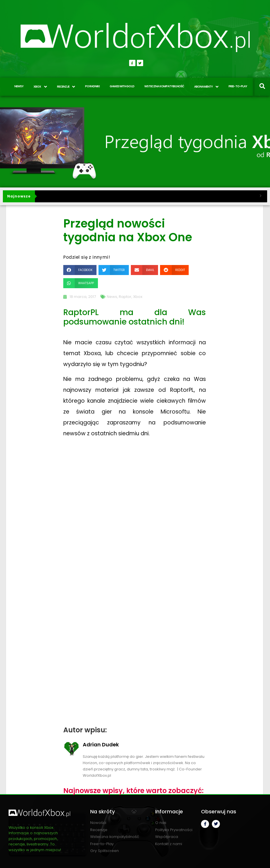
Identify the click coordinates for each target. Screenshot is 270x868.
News (112, 297)
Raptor (125, 297)
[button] (80, 270)
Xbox (138, 297)
